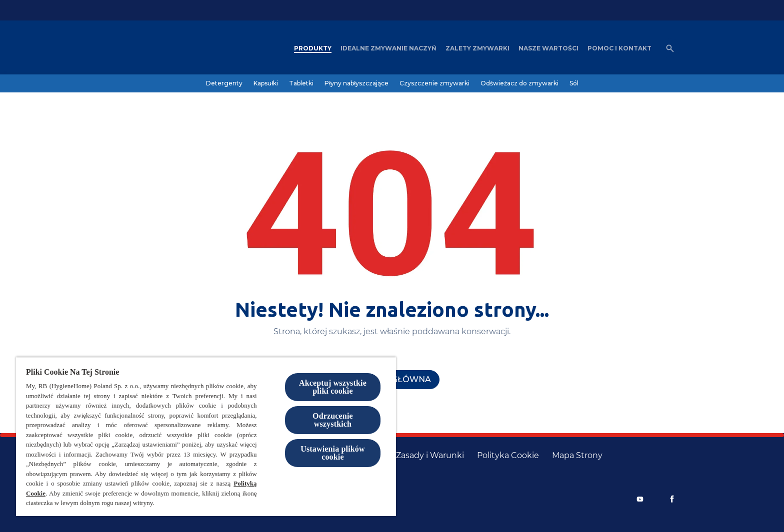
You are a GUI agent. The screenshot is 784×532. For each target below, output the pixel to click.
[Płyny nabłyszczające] (356, 83)
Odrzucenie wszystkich (333, 420)
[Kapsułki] (266, 83)
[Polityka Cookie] (508, 456)
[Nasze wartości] (548, 48)
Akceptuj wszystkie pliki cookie (333, 387)
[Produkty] (313, 48)
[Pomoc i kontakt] (619, 48)
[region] (206, 436)
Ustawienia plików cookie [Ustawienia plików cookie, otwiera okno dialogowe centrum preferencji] (333, 453)
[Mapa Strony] (577, 456)
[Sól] (574, 83)
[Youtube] (640, 499)
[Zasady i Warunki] (430, 456)
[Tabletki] (301, 83)
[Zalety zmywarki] (477, 48)
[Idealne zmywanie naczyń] (388, 48)
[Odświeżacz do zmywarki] (519, 83)
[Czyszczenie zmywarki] (434, 83)
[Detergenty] (224, 83)
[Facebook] (672, 499)
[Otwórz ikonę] (670, 48)
